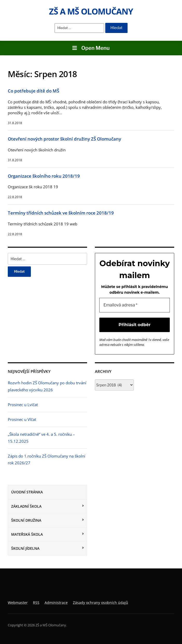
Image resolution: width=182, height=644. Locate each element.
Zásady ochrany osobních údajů (100, 603)
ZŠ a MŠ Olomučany (91, 11)
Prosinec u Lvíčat (23, 405)
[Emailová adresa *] (135, 305)
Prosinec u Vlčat (22, 419)
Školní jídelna (25, 548)
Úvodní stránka (27, 492)
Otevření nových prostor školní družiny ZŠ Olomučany (64, 139)
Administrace (56, 603)
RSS (36, 603)
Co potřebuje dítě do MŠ (33, 91)
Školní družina (26, 520)
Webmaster (18, 603)
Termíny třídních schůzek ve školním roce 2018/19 (61, 213)
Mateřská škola (27, 534)
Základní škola (26, 506)
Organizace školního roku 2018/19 (44, 176)
